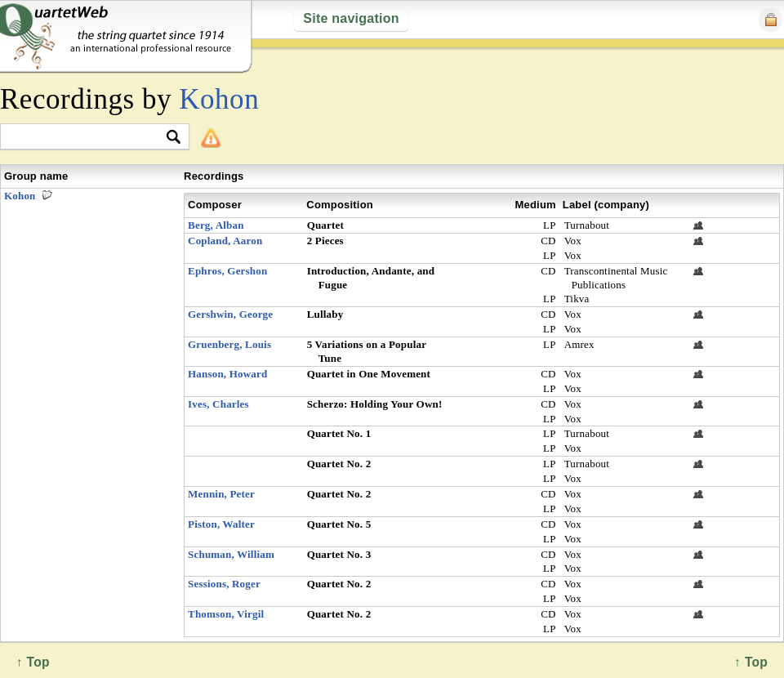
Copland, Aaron (225, 241)
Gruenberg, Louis (229, 344)
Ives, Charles (218, 404)
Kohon (219, 99)
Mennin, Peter (221, 494)
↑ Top (751, 662)
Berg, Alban (216, 225)
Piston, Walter (221, 524)
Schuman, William (231, 554)
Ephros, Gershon (227, 271)
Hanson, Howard (227, 374)
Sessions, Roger (224, 584)
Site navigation (351, 18)
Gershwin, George (230, 314)
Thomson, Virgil (226, 614)
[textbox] (88, 138)
